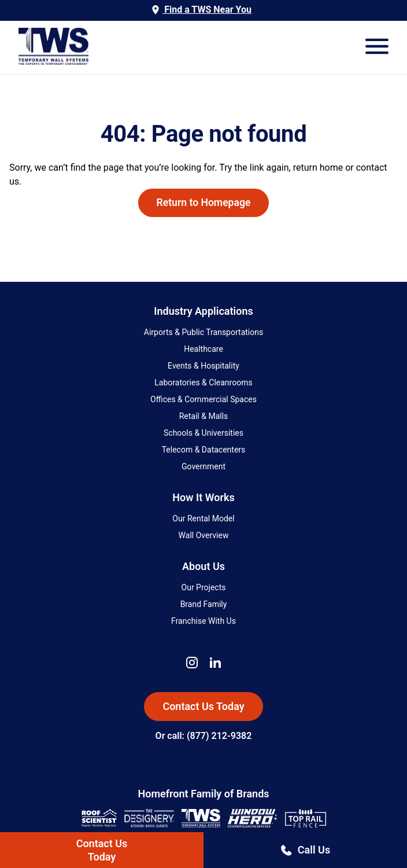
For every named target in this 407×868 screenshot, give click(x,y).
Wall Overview (204, 535)
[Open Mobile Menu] (377, 47)
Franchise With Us (203, 621)
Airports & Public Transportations (203, 332)
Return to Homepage (204, 203)
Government (203, 466)
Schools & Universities (203, 433)
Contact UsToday (102, 850)
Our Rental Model (203, 518)
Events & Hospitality (203, 366)
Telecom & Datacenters (204, 450)
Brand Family (204, 604)
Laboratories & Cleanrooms (203, 382)
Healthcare (203, 349)
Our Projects (204, 587)
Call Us (305, 850)
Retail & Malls (204, 416)
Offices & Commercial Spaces (203, 399)
